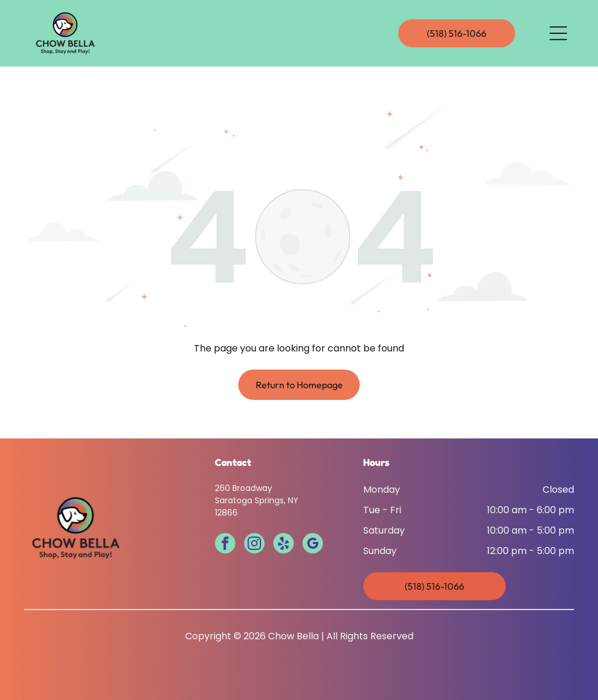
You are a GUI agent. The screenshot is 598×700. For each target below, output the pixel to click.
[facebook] (225, 545)
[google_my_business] (313, 545)
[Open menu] (558, 33)
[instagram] (254, 545)
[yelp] (284, 545)
